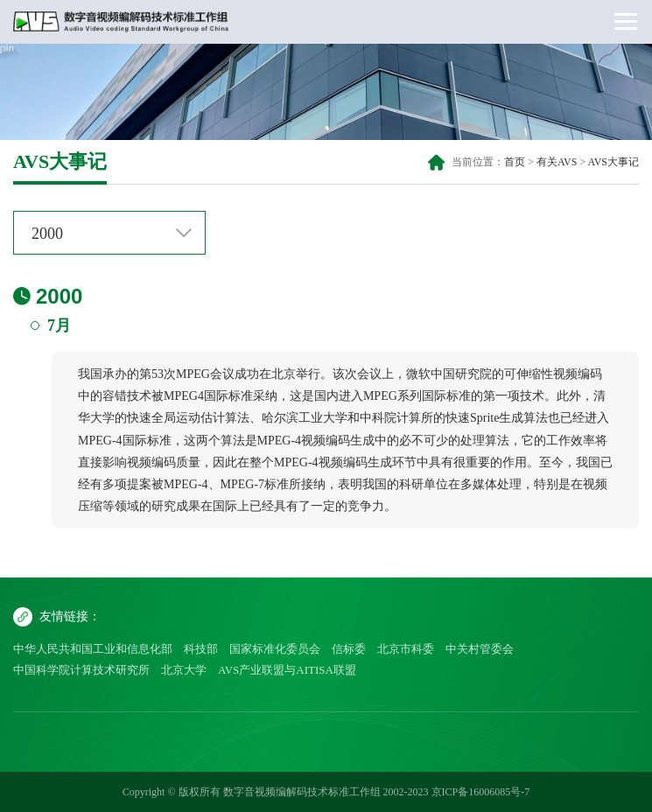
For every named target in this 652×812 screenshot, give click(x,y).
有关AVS (557, 162)
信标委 (349, 649)
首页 (515, 162)
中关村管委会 (480, 649)
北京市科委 (406, 649)
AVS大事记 (613, 162)
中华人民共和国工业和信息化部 (93, 649)
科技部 (201, 649)
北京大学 (184, 670)
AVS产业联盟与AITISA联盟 (287, 670)
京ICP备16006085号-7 (481, 792)
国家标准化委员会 (275, 649)
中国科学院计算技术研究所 (81, 670)
